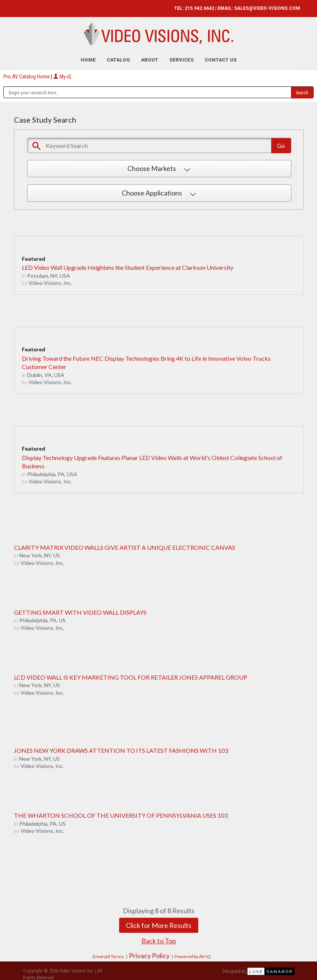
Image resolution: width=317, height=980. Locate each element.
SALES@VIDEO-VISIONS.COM (267, 8)
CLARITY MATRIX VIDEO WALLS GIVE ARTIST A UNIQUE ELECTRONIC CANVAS (125, 545)
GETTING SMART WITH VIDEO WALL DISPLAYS (80, 611)
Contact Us (221, 58)
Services (181, 58)
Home (88, 58)
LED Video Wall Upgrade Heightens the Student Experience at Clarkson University (128, 266)
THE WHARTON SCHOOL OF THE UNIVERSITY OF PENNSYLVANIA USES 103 (121, 814)
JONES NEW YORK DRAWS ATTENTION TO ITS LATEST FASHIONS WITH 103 (121, 749)
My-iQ (62, 75)
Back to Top (159, 939)
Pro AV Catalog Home (27, 75)
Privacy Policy (149, 954)
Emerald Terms (108, 955)
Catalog (118, 58)
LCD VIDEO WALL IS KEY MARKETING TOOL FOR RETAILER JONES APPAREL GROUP (131, 676)
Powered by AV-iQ (193, 955)
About (150, 58)
